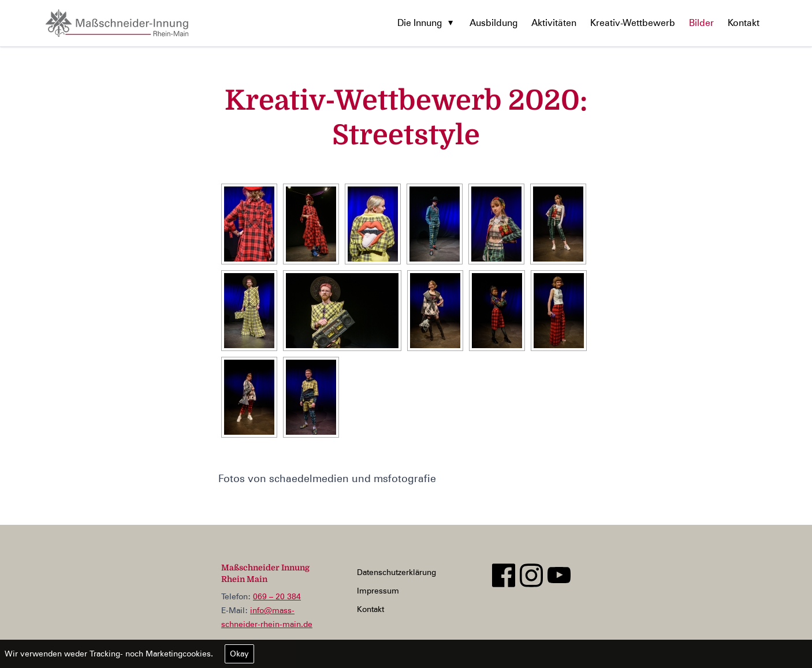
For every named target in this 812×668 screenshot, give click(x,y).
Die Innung (420, 23)
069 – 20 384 (277, 596)
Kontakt (744, 23)
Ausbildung (493, 23)
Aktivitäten (554, 23)
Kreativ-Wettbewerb (633, 23)
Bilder (701, 23)
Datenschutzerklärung (396, 572)
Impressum (378, 591)
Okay (239, 654)
